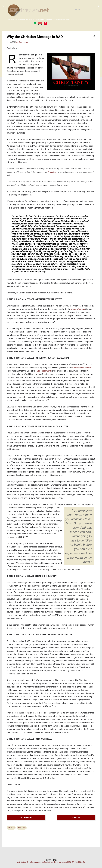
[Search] (99, 7)
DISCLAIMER (35, 33)
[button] (94, 46)
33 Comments (22, 52)
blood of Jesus (78, 319)
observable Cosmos (82, 377)
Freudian (52, 182)
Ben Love (22, 837)
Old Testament (44, 381)
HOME (12, 33)
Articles (11, 837)
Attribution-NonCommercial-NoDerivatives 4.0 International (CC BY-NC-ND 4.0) (51, 862)
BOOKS (22, 33)
